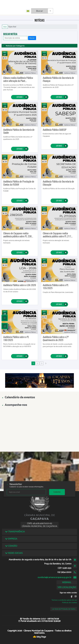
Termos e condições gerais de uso (64, 600)
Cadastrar (57, 492)
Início (5, 27)
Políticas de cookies (70, 603)
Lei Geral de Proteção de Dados (64, 609)
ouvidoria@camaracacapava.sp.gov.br (54, 577)
